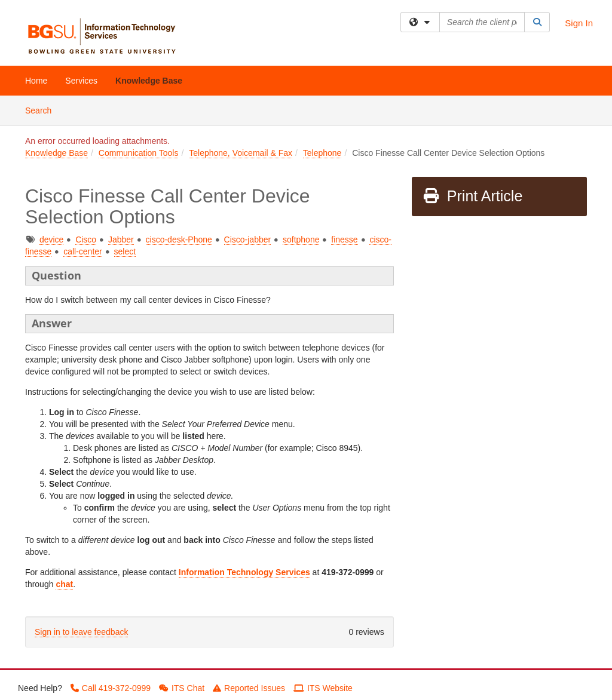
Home (36, 81)
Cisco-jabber (248, 240)
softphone (301, 240)
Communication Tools (139, 153)
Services (81, 81)
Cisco (86, 240)
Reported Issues (249, 688)
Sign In (579, 23)
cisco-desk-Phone (179, 240)
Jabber (121, 240)
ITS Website (323, 688)
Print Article (472, 196)
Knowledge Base (149, 81)
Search (43, 110)
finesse (344, 240)
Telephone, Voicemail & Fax (241, 153)
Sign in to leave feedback (81, 632)
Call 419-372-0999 (111, 688)
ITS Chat (182, 688)
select (125, 251)
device (51, 240)
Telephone (322, 153)
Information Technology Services (244, 572)
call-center (83, 251)
